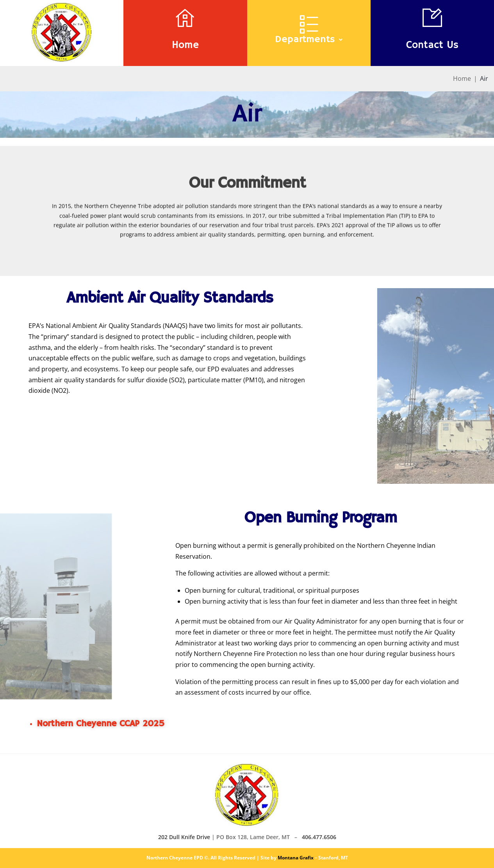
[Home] (185, 18)
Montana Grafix (296, 858)
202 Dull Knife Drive (184, 837)
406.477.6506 (319, 837)
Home (185, 45)
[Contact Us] (432, 18)
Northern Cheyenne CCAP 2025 (101, 724)
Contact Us (432, 45)
